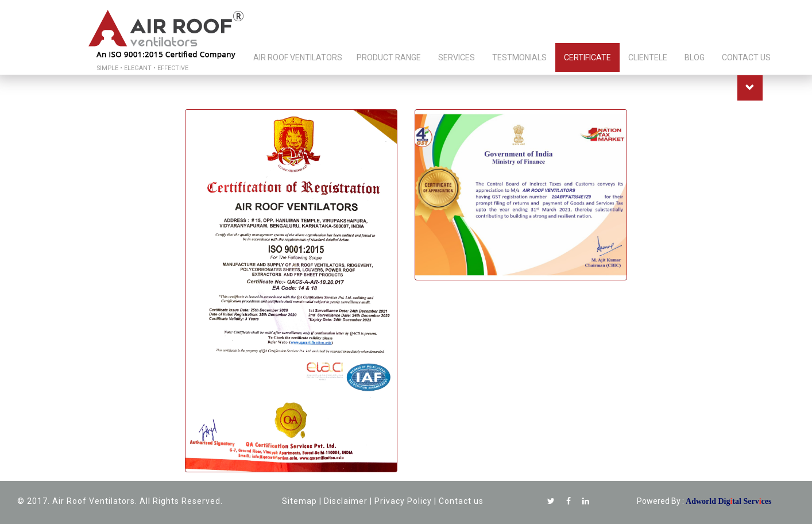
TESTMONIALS (519, 57)
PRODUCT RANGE (389, 57)
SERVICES (457, 57)
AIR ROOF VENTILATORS (298, 57)
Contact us (461, 501)
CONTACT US (746, 57)
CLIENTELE (648, 57)
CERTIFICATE (587, 57)
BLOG (695, 57)
